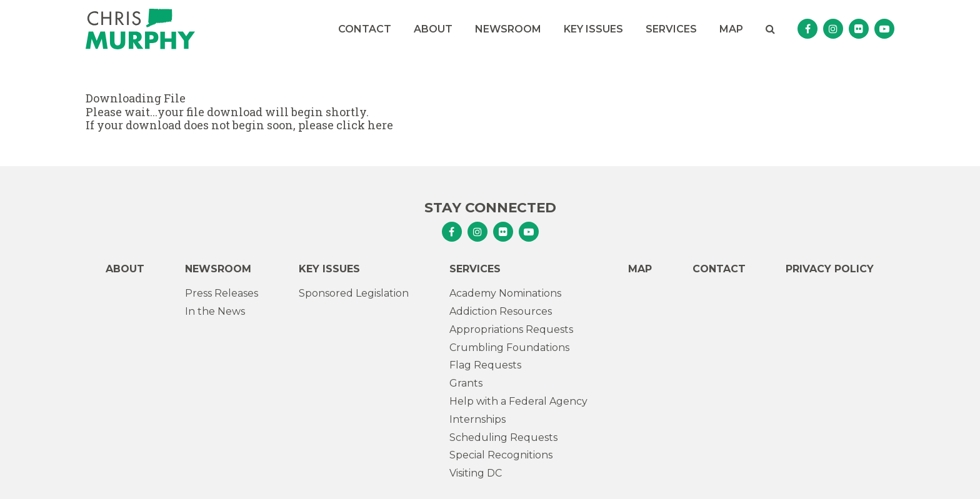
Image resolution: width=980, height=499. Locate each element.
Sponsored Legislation (354, 293)
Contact (365, 29)
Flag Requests (485, 365)
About (433, 29)
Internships (477, 419)
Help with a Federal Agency (518, 401)
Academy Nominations (505, 293)
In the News (215, 311)
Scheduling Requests (503, 437)
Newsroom (508, 29)
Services (671, 29)
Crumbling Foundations (509, 348)
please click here (346, 125)
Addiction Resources (501, 311)
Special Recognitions (501, 455)
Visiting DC (476, 473)
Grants (466, 383)
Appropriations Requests (511, 329)
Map (731, 29)
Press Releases (222, 293)
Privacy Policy (830, 269)
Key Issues (593, 29)
